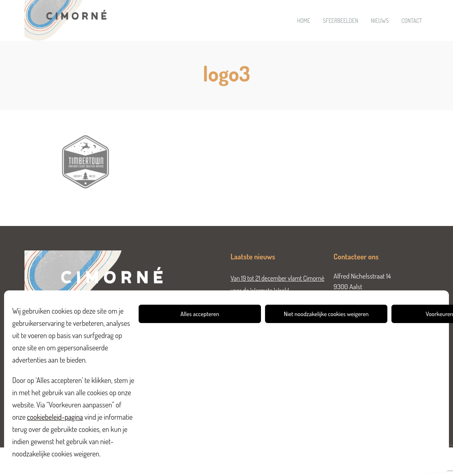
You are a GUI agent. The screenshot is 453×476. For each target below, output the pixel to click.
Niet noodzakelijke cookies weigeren (326, 314)
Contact (412, 21)
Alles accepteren (200, 314)
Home (304, 21)
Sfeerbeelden (341, 21)
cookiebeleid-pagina (55, 417)
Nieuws (380, 21)
